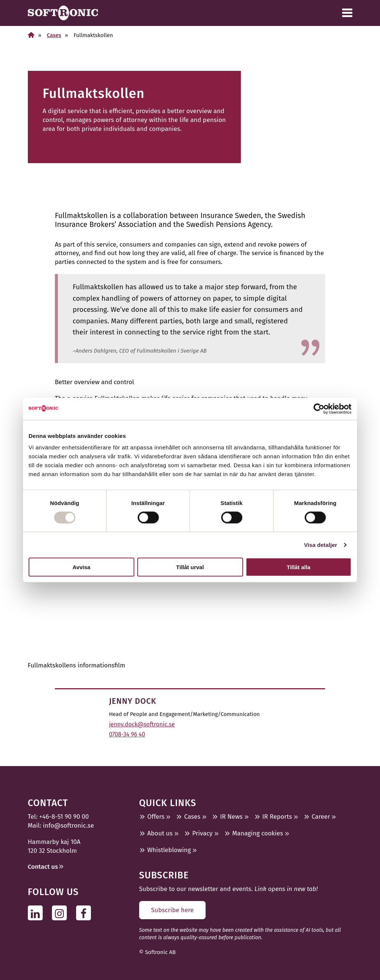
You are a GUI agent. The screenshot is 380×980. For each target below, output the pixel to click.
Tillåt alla (299, 567)
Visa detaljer (320, 545)
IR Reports (277, 817)
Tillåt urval (190, 567)
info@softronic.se (68, 826)
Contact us (43, 867)
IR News (231, 817)
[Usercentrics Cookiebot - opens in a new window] (319, 409)
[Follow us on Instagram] (61, 913)
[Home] (31, 35)
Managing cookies (258, 833)
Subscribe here (172, 910)
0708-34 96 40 (127, 734)
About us (160, 833)
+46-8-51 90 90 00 (64, 817)
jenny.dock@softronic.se (142, 724)
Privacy (202, 833)
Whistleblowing (169, 850)
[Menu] (347, 13)
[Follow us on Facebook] (86, 913)
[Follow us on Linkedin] (37, 913)
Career (321, 817)
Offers (156, 817)
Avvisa (82, 567)
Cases (54, 35)
